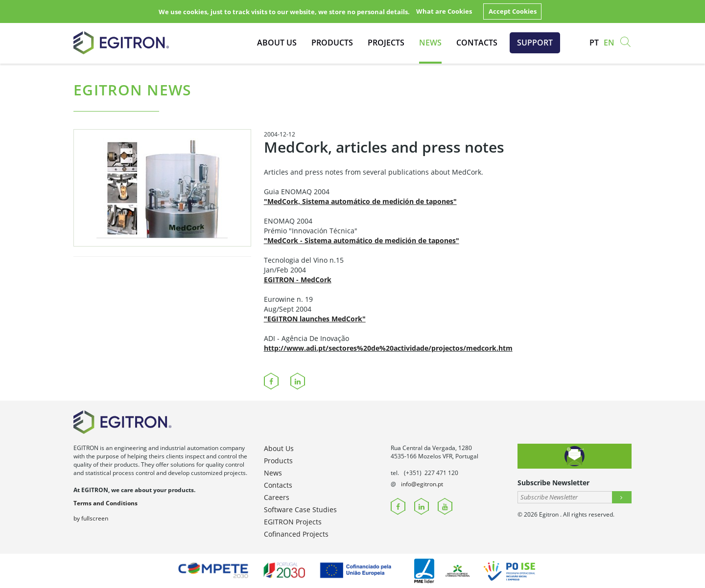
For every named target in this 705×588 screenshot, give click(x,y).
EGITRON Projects (293, 522)
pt (594, 43)
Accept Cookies (513, 11)
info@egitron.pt (422, 484)
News (430, 43)
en (609, 43)
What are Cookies (444, 11)
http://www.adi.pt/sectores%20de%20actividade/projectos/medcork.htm (388, 348)
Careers (277, 497)
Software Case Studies (300, 509)
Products (332, 43)
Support (535, 43)
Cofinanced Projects (296, 534)
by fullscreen (91, 518)
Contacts (477, 43)
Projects (386, 43)
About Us (277, 43)
